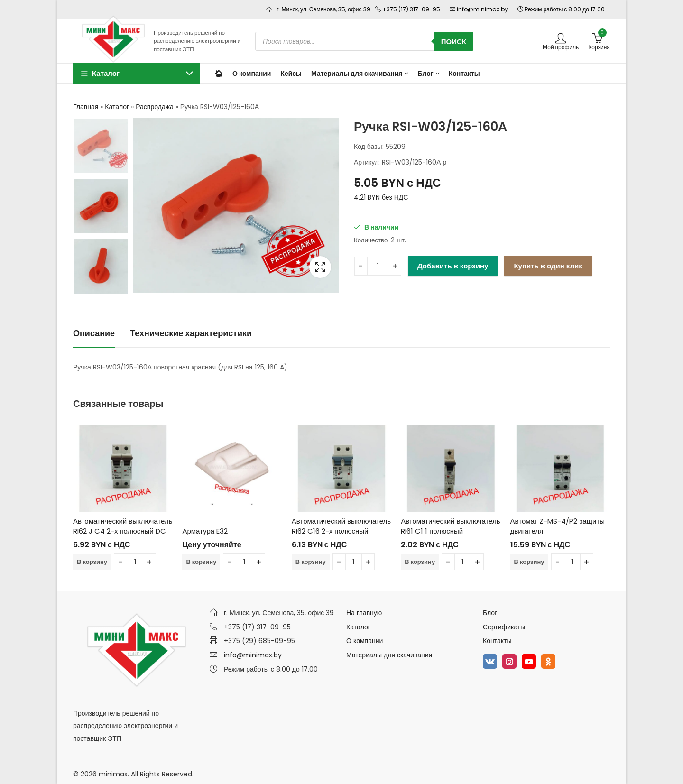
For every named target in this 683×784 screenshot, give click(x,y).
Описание (94, 333)
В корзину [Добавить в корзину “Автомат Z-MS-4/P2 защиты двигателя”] (529, 562)
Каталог (117, 107)
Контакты (497, 641)
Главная (86, 107)
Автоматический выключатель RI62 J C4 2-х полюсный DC (123, 526)
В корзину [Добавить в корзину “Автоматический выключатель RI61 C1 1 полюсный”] (420, 562)
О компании (365, 641)
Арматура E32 (205, 531)
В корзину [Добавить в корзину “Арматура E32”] (201, 562)
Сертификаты (504, 627)
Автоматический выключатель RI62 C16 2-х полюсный (341, 526)
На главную (364, 613)
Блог (490, 613)
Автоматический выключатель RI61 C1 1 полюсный (450, 526)
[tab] (94, 334)
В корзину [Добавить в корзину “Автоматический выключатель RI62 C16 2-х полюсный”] (311, 562)
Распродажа (155, 107)
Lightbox (320, 267)
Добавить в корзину (453, 266)
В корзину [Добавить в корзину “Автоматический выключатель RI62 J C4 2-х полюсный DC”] (92, 562)
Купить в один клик (548, 266)
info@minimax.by (253, 655)
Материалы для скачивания (389, 655)
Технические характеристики (191, 333)
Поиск (454, 42)
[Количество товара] (378, 266)
